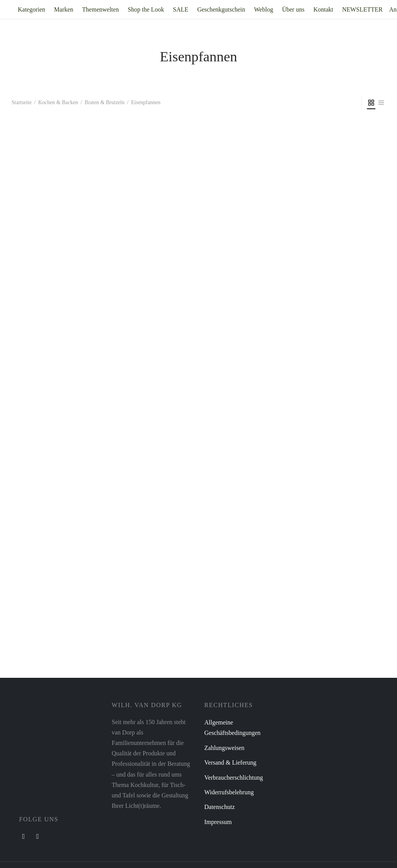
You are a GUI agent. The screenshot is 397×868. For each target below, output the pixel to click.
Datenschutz (220, 807)
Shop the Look (146, 9)
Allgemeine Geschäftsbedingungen (233, 728)
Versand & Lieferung (231, 762)
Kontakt (323, 9)
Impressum (218, 822)
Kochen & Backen (58, 102)
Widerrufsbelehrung (229, 792)
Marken (64, 9)
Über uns (293, 9)
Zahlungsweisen (225, 748)
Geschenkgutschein (221, 9)
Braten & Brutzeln (104, 102)
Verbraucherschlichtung (234, 778)
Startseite (22, 102)
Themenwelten (101, 9)
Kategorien (31, 9)
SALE (181, 9)
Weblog (264, 9)
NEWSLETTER (362, 9)
